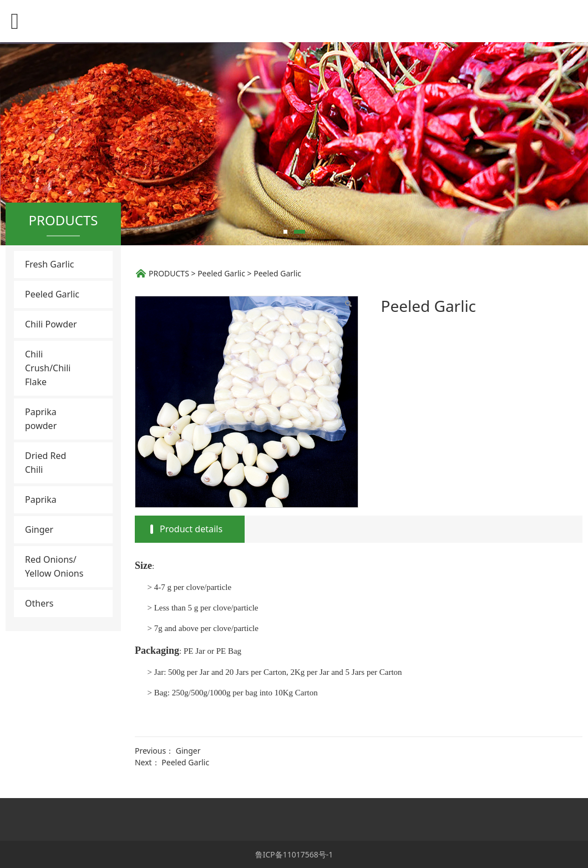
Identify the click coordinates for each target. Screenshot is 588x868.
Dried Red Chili (45, 463)
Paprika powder (41, 419)
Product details (191, 529)
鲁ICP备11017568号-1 (294, 854)
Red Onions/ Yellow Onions (54, 566)
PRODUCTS (169, 273)
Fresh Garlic (50, 264)
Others (39, 603)
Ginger (39, 529)
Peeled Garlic (52, 294)
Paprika (41, 499)
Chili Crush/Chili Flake (48, 368)
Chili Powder (51, 324)
